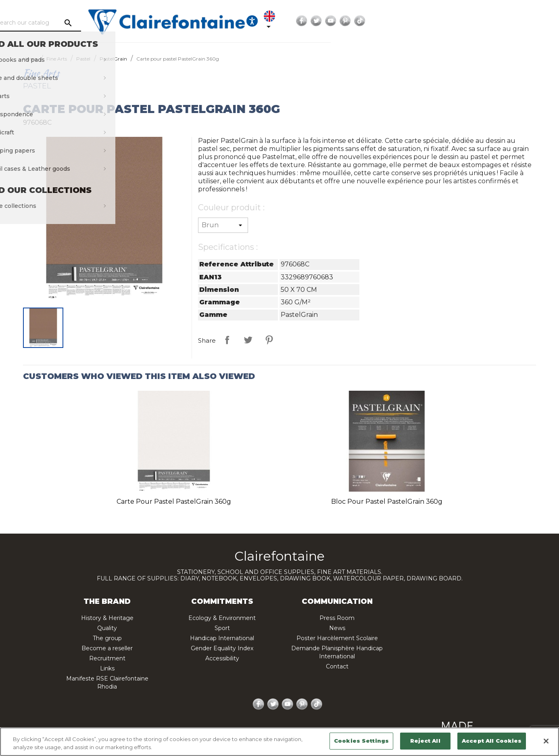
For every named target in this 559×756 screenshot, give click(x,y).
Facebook (466, 21)
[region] (279, 742)
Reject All (425, 741)
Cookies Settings (361, 741)
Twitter (480, 21)
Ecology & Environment (222, 618)
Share (227, 340)
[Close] (546, 741)
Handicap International (222, 638)
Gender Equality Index (222, 648)
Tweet (248, 340)
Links (107, 668)
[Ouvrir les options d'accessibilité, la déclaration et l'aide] (405, 21)
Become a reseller (107, 648)
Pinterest (509, 21)
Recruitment (107, 658)
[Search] (96, 23)
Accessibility (222, 658)
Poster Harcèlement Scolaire (337, 638)
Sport (222, 628)
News (337, 628)
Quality (107, 628)
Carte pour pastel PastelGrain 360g (174, 502)
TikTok (524, 21)
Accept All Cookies (492, 741)
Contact (337, 666)
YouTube (495, 21)
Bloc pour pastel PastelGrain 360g (387, 502)
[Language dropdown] (430, 21)
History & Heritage (107, 618)
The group (107, 638)
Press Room (337, 618)
